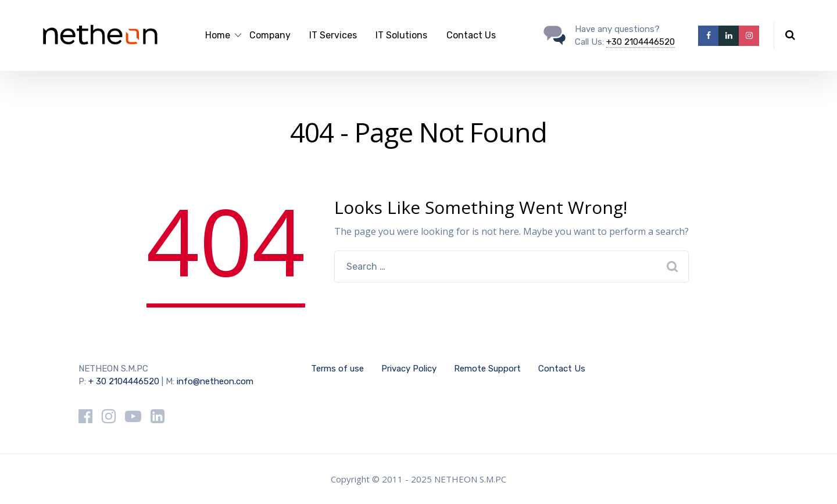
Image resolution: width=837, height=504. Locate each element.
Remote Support (487, 369)
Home (218, 35)
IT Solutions (401, 35)
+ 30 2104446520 (124, 381)
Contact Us (471, 35)
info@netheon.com (215, 381)
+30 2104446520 (641, 42)
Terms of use (337, 369)
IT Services (333, 35)
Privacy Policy (409, 369)
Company (270, 35)
